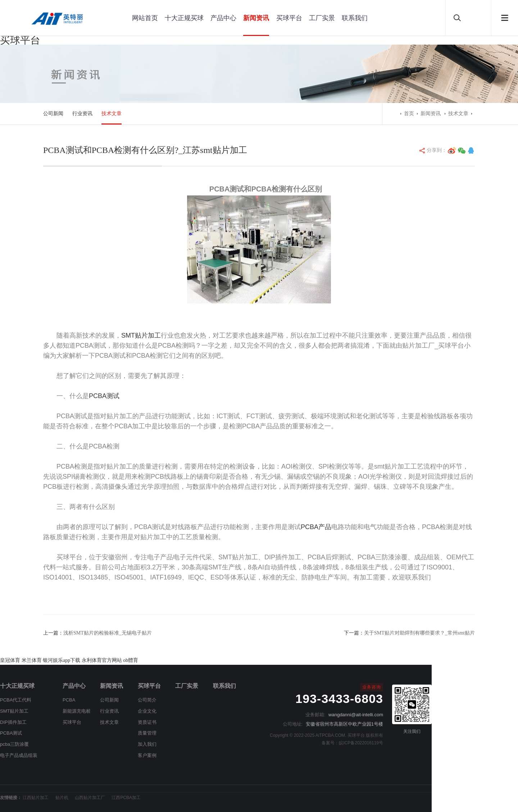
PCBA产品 (316, 527)
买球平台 (20, 40)
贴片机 (62, 798)
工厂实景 (322, 18)
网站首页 (145, 18)
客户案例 (147, 755)
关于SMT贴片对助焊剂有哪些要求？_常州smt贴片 (419, 633)
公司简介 (147, 700)
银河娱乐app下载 (62, 660)
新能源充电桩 (77, 711)
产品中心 (223, 18)
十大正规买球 (184, 18)
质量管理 (147, 733)
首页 (409, 114)
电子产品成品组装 (19, 755)
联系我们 (355, 18)
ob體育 (131, 660)
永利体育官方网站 (102, 660)
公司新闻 (53, 114)
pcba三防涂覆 (14, 744)
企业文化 (147, 711)
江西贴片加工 (36, 798)
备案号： (330, 743)
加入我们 (147, 744)
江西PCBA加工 (126, 798)
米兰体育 (32, 660)
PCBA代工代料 (16, 700)
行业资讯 (82, 114)
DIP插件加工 (13, 722)
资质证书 (147, 722)
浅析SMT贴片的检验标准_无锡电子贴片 (108, 633)
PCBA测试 (104, 396)
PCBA (69, 700)
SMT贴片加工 (141, 335)
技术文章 (112, 114)
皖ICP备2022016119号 (361, 743)
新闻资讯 (256, 18)
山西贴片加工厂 (90, 798)
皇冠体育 (10, 660)
